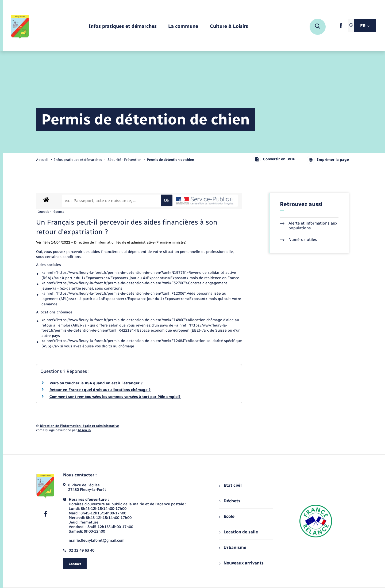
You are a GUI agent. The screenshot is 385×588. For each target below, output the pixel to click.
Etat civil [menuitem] (230, 485)
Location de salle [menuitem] (238, 532)
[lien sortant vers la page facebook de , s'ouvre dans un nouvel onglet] (341, 27)
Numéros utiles (299, 240)
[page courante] (170, 160)
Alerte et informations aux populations (309, 226)
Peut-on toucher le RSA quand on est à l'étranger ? (96, 383)
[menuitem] (123, 27)
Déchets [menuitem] (230, 501)
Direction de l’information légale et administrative (79, 426)
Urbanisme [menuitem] (233, 547)
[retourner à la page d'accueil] (20, 27)
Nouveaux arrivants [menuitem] (241, 563)
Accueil (42, 160)
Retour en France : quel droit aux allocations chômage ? (100, 390)
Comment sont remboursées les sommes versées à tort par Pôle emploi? (115, 397)
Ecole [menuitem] (227, 516)
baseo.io (84, 430)
